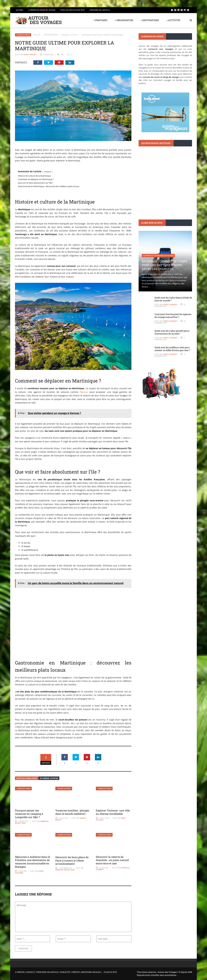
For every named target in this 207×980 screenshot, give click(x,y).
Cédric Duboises (170, 304)
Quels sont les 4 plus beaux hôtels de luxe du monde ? (173, 299)
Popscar (84, 392)
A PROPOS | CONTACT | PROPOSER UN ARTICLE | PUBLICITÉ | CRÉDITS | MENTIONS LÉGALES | (58, 972)
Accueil (20, 10)
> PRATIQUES (100, 20)
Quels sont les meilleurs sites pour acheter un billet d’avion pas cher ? (172, 349)
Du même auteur (49, 778)
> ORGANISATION (124, 20)
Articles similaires (27, 778)
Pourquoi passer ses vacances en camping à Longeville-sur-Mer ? (29, 814)
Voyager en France (23, 35)
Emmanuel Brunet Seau (65, 870)
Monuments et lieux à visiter (153, 179)
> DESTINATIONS (150, 20)
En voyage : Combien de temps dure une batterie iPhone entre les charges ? (165, 265)
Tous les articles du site (72, 10)
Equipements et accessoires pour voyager (158, 256)
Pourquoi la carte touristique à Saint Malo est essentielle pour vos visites (165, 189)
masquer (48, 172)
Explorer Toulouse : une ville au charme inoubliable (113, 812)
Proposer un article (100, 10)
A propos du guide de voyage (42, 10)
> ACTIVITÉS (173, 20)
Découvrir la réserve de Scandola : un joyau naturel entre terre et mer (112, 860)
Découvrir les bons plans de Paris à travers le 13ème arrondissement (72, 860)
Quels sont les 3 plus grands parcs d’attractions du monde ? (172, 332)
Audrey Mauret (30, 55)
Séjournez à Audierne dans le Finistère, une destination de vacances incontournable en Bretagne (33, 862)
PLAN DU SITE (110, 972)
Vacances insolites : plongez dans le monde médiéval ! (72, 812)
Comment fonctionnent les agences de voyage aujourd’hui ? (173, 316)
